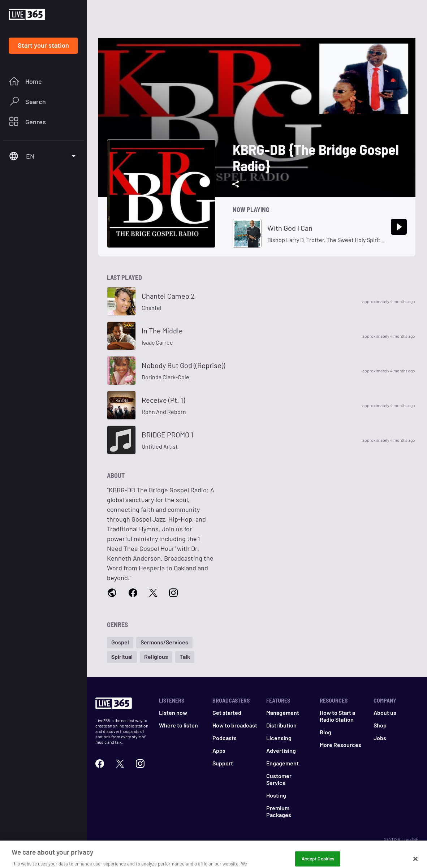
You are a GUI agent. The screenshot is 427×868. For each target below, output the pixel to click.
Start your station (43, 45)
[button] (120, 643)
